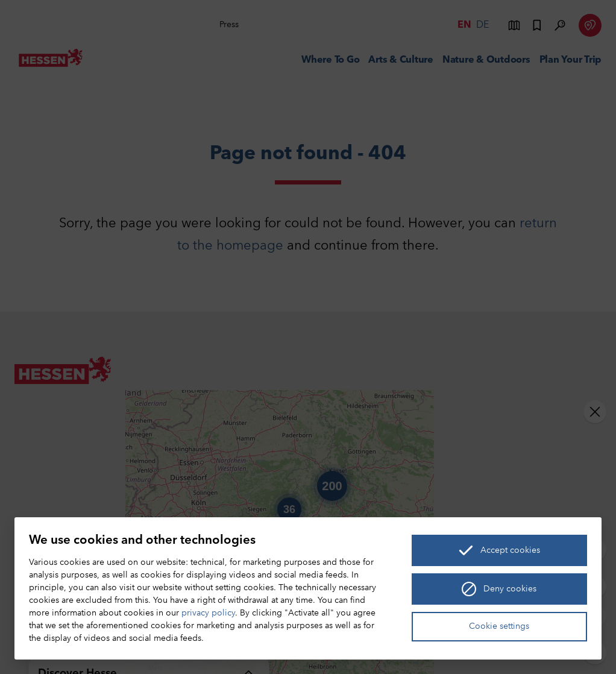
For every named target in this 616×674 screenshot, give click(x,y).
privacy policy (208, 613)
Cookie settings (499, 627)
